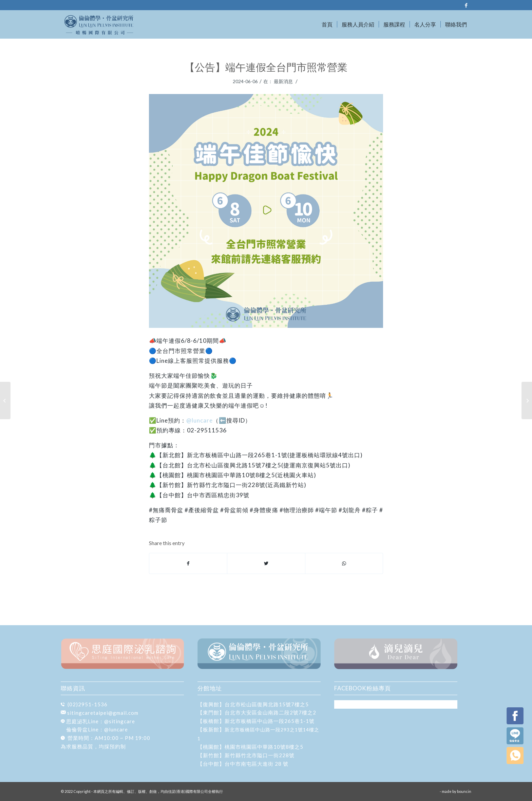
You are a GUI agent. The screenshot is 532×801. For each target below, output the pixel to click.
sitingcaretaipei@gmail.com (103, 713)
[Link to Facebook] (466, 5)
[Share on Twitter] (266, 563)
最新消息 (283, 81)
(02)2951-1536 (88, 704)
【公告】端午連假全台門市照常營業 (266, 67)
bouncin (464, 791)
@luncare (199, 420)
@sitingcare (120, 721)
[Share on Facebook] (188, 563)
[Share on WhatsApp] (344, 563)
